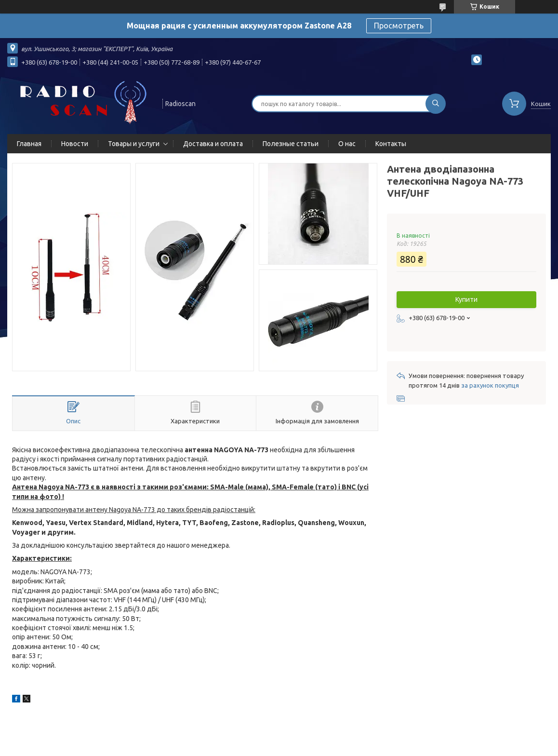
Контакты (391, 144)
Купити (466, 299)
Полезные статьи (291, 144)
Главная (29, 144)
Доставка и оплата (213, 144)
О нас (347, 144)
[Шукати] (436, 104)
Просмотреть (399, 26)
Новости (75, 144)
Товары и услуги (134, 144)
